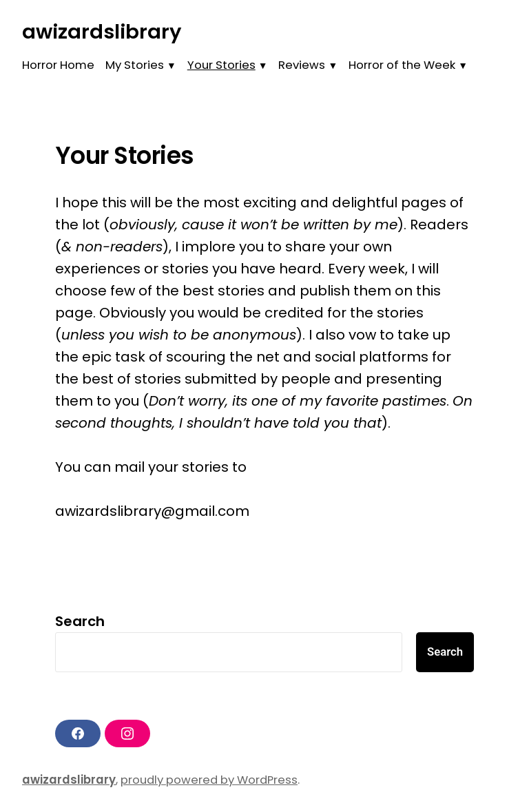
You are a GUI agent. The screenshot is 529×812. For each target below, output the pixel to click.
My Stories (135, 65)
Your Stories (221, 65)
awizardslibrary (102, 32)
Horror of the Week (402, 65)
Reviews (302, 65)
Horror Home (58, 65)
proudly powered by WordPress (209, 780)
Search (80, 621)
